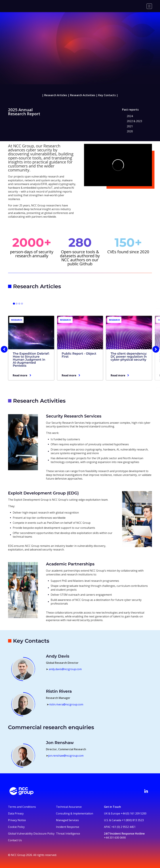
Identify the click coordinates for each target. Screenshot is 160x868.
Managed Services (67, 820)
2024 (130, 116)
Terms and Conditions (22, 807)
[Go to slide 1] (14, 304)
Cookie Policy (16, 827)
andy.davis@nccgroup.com (65, 669)
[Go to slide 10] (22, 304)
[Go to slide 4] (17, 304)
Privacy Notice (17, 820)
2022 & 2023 (134, 121)
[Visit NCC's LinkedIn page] (146, 791)
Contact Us (15, 840)
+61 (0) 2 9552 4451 (123, 827)
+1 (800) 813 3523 (133, 820)
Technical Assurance (69, 807)
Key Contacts (107, 95)
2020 (130, 131)
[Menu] (149, 6)
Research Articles (56, 95)
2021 (130, 126)
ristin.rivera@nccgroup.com (66, 704)
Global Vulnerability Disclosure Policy (31, 834)
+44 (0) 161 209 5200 (134, 813)
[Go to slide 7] (19, 304)
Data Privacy (16, 813)
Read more (20, 375)
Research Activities (83, 95)
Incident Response (68, 827)
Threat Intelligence (68, 834)
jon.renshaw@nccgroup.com (66, 756)
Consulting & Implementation (75, 813)
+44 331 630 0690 (115, 838)
